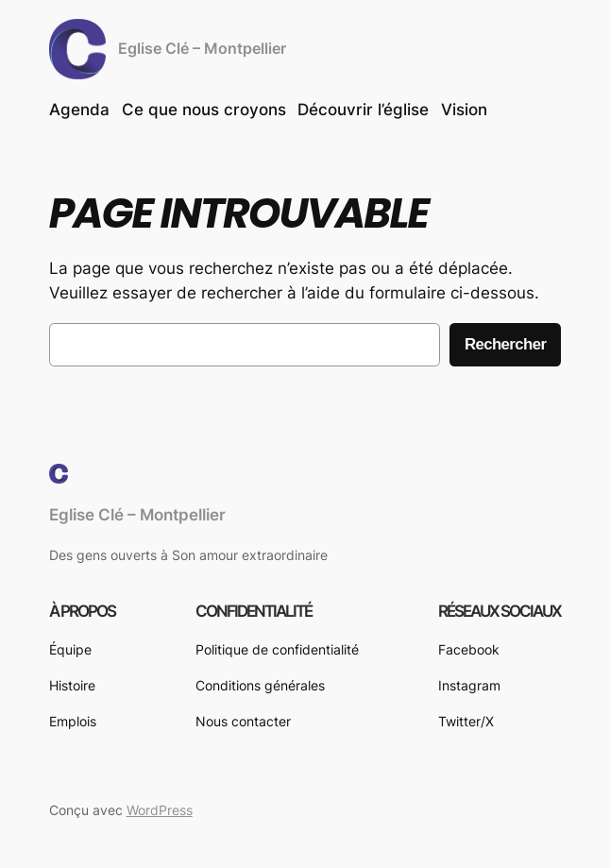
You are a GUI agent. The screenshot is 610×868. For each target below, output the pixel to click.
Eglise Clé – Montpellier (202, 49)
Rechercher (505, 344)
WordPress (160, 810)
